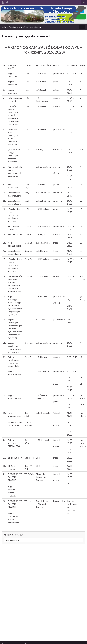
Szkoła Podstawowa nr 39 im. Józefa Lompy (22, 27)
